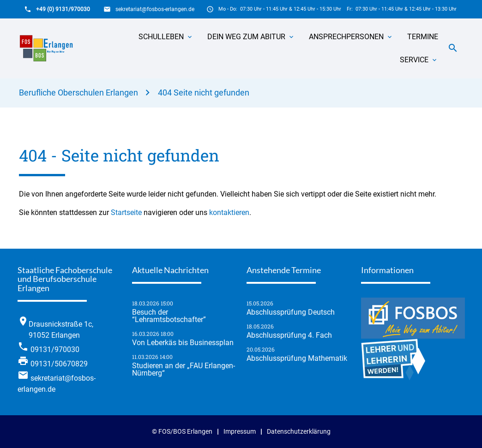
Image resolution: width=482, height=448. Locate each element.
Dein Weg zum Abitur (246, 37)
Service (414, 60)
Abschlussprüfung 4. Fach (289, 335)
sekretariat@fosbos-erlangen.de (155, 9)
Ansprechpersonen (346, 37)
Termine (423, 37)
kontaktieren (229, 212)
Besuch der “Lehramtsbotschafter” (169, 316)
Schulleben (161, 37)
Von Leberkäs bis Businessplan (183, 343)
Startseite (126, 212)
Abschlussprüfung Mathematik (297, 358)
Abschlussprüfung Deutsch (291, 312)
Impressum (240, 432)
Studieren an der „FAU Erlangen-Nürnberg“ (184, 370)
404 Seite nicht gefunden (204, 93)
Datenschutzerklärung (299, 432)
